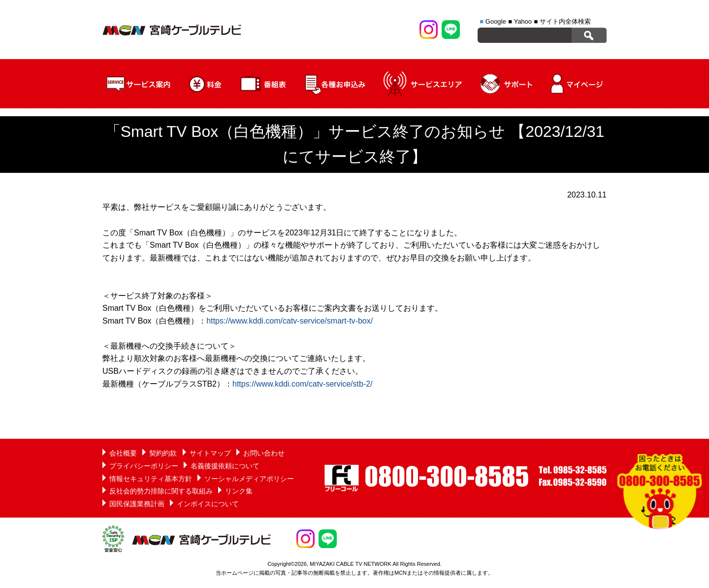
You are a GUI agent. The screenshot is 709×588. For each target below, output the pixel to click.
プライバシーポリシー (144, 466)
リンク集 (239, 491)
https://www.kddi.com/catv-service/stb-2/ (303, 384)
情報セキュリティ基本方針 (151, 479)
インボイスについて (208, 504)
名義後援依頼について (225, 466)
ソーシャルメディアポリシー (249, 479)
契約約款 (163, 453)
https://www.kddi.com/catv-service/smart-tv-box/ (290, 321)
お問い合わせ (264, 453)
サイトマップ (210, 453)
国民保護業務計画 (137, 504)
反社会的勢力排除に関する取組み (161, 491)
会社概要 (123, 453)
